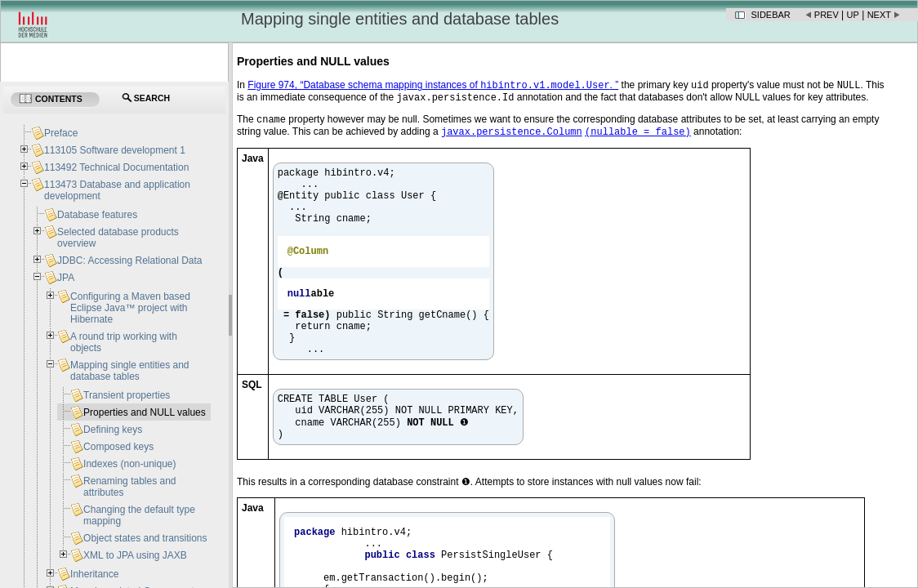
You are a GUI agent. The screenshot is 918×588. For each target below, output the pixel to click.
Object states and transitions (145, 538)
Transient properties (127, 395)
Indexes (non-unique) (129, 464)
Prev (827, 15)
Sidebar (771, 15)
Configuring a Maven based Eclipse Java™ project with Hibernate (130, 308)
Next (879, 15)
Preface (61, 133)
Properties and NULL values (145, 412)
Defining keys (113, 430)
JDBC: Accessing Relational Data (129, 261)
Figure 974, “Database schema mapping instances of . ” (433, 87)
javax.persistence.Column (512, 138)
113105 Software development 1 (115, 150)
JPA (66, 278)
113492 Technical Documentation (116, 167)
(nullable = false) (638, 138)
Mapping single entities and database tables (129, 371)
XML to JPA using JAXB (135, 555)
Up (853, 15)
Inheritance (94, 574)
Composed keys (118, 447)
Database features (97, 215)
